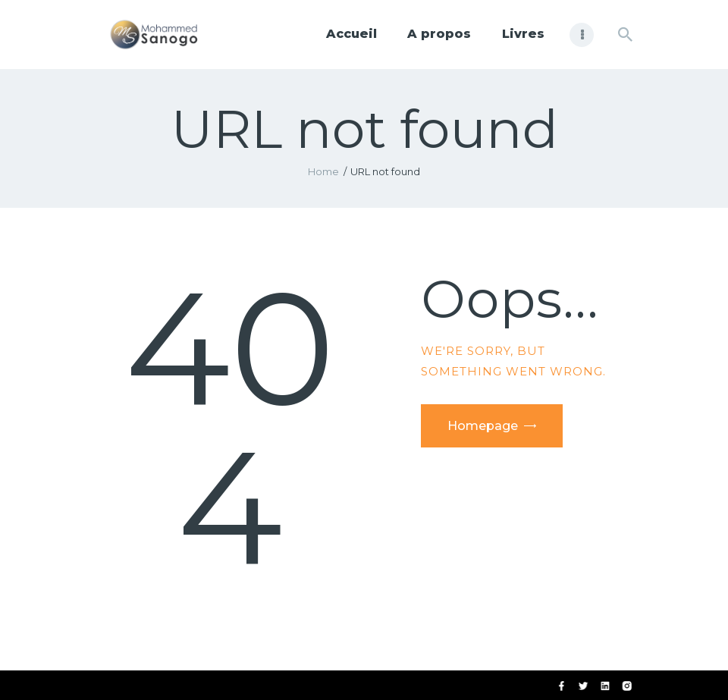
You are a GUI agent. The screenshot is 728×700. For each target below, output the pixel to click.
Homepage (483, 426)
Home (323, 171)
